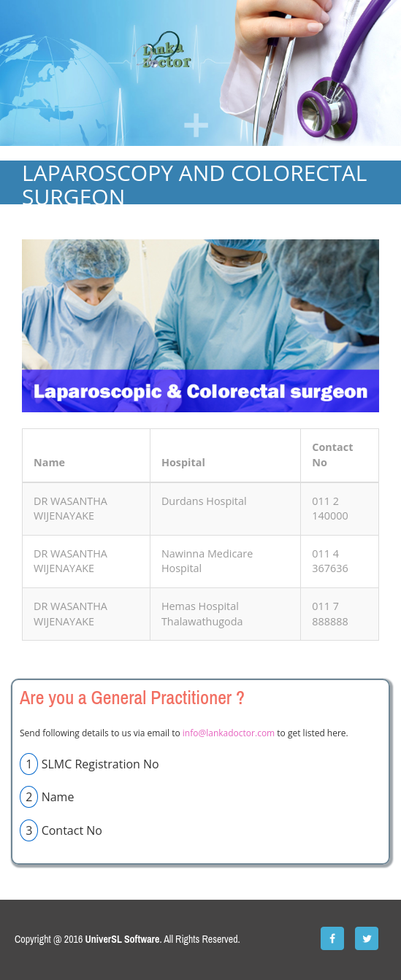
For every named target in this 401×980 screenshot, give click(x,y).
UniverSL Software (123, 939)
